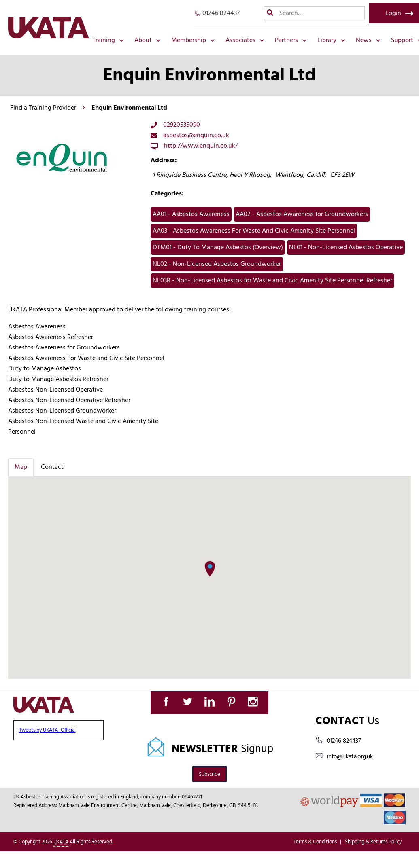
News (368, 40)
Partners (291, 40)
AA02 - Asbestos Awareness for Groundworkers (302, 214)
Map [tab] (21, 467)
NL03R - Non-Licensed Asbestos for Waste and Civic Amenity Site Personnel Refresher (272, 281)
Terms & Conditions (315, 842)
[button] (210, 569)
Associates (245, 40)
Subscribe (209, 774)
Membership (193, 40)
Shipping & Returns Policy (373, 842)
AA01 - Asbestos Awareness (191, 214)
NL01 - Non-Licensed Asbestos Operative (346, 248)
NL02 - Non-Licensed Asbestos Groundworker (217, 264)
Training (108, 40)
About (148, 40)
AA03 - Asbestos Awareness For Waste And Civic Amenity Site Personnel (254, 231)
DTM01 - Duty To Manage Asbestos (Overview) (218, 248)
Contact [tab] (52, 467)
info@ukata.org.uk (350, 757)
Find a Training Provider (43, 108)
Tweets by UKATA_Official (47, 730)
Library (331, 40)
